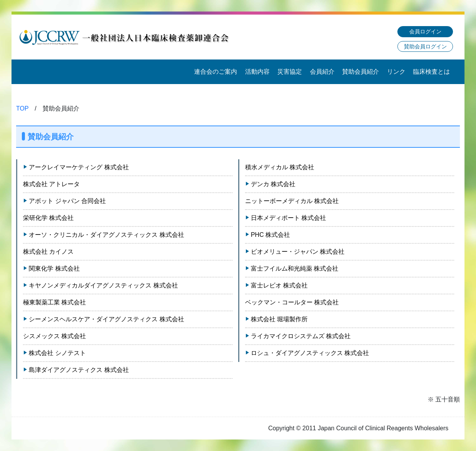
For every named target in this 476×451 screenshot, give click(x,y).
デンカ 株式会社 (273, 184)
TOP (22, 108)
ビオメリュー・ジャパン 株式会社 (298, 252)
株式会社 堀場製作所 (279, 319)
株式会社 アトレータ (51, 184)
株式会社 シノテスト (57, 353)
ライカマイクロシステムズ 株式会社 (301, 336)
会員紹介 (322, 72)
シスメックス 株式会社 (54, 336)
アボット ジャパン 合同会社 (67, 201)
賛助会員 (425, 46)
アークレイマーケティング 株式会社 (79, 167)
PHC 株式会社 (270, 235)
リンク (396, 72)
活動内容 (257, 72)
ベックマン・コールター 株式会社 (292, 302)
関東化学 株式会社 (54, 268)
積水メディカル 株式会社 (280, 167)
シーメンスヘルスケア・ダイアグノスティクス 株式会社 (106, 319)
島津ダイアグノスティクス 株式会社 (79, 370)
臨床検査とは (432, 72)
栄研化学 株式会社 (48, 218)
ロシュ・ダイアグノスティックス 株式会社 (310, 353)
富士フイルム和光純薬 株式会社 (295, 268)
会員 (425, 31)
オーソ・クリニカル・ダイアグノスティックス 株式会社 (106, 235)
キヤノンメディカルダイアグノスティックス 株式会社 (103, 285)
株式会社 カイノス (48, 252)
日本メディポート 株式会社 (288, 218)
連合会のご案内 (216, 72)
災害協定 (290, 72)
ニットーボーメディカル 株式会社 (292, 201)
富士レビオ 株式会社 (279, 285)
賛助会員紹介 (361, 72)
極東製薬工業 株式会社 (54, 302)
